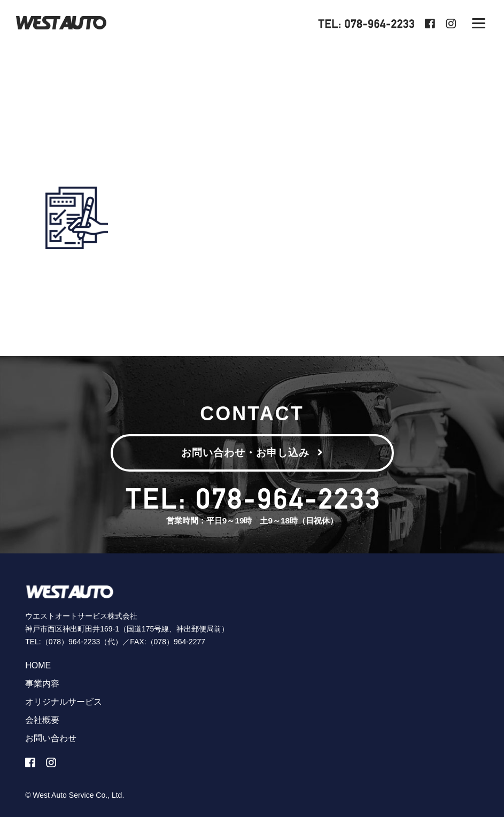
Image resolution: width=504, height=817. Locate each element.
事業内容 (42, 684)
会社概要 (42, 720)
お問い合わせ (51, 738)
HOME (38, 665)
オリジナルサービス (64, 702)
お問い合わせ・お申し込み (252, 453)
